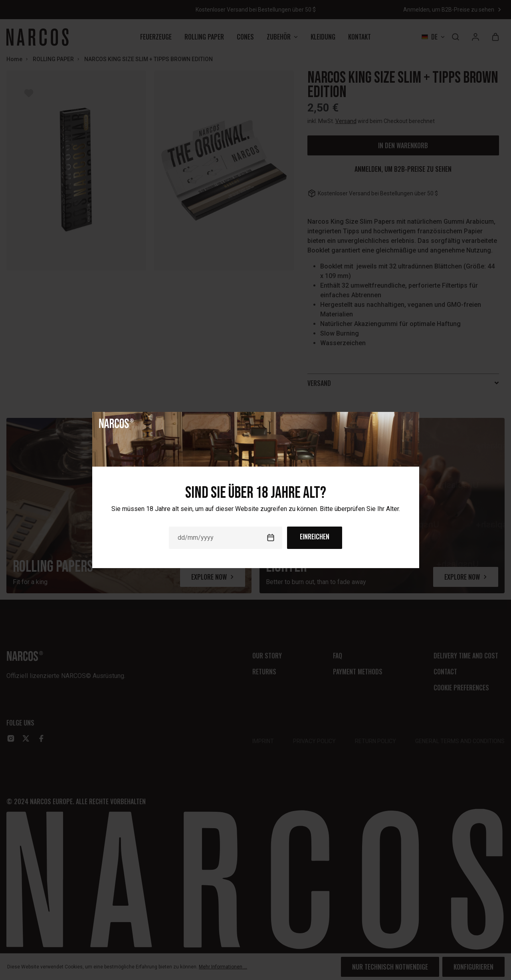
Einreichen (315, 537)
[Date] (226, 538)
